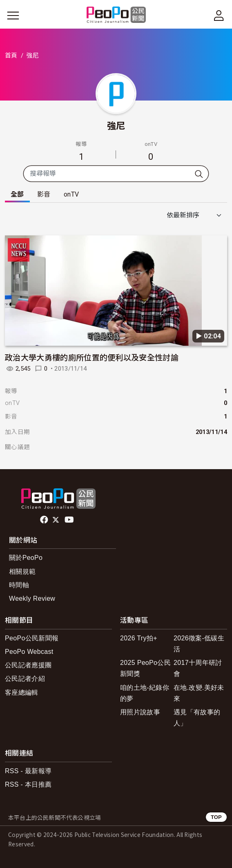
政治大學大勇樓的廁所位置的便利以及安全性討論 (92, 357)
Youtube (70, 520)
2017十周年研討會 (198, 668)
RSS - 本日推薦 (28, 784)
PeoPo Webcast (29, 652)
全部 (17, 194)
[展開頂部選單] (219, 16)
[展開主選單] (13, 16)
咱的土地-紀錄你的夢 (145, 693)
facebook (45, 520)
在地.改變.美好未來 (199, 693)
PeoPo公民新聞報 (32, 638)
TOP (216, 817)
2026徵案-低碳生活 (199, 644)
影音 (44, 194)
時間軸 (19, 585)
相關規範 (22, 572)
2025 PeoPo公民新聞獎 (145, 668)
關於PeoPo (26, 558)
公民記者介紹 (25, 679)
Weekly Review (32, 598)
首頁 (11, 56)
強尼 (116, 125)
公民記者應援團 (28, 665)
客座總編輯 (22, 692)
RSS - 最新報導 (28, 771)
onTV (71, 194)
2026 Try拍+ (139, 638)
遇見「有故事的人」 (197, 718)
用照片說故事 (140, 712)
